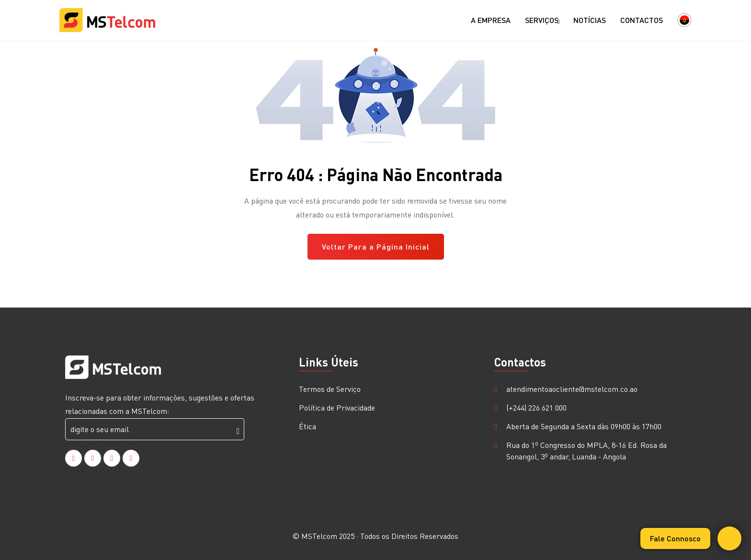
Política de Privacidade (337, 407)
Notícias (590, 20)
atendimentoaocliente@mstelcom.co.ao (572, 389)
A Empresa (491, 20)
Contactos (642, 20)
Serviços (542, 20)
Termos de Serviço (330, 389)
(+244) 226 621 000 (536, 407)
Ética (307, 426)
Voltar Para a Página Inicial (376, 246)
